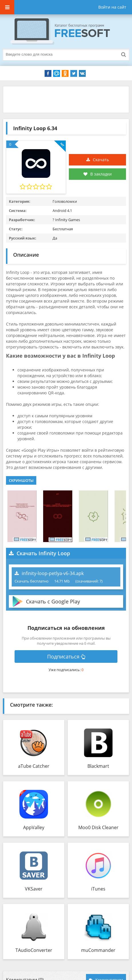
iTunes (98, 889)
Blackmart (98, 766)
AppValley (34, 827)
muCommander (98, 950)
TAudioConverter (34, 950)
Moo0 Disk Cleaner (98, 827)
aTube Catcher (34, 766)
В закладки (98, 174)
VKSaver (34, 889)
